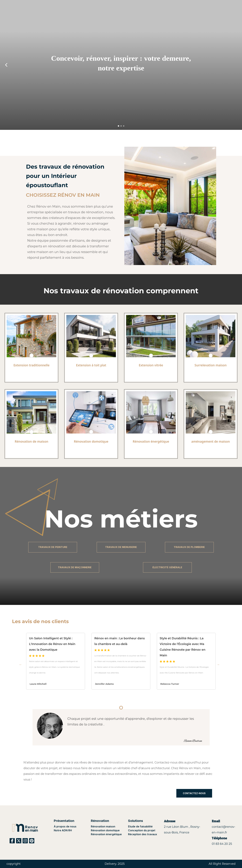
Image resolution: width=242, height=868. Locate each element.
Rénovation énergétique (106, 834)
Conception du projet (142, 830)
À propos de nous (65, 826)
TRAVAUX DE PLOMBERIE (189, 547)
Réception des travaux (143, 834)
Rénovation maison (103, 826)
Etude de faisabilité (140, 826)
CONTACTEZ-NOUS (194, 793)
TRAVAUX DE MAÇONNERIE (75, 567)
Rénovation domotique (105, 830)
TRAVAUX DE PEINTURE (53, 547)
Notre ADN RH (63, 830)
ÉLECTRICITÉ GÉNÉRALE (167, 567)
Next (222, 664)
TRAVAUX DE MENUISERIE (121, 547)
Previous (20, 664)
